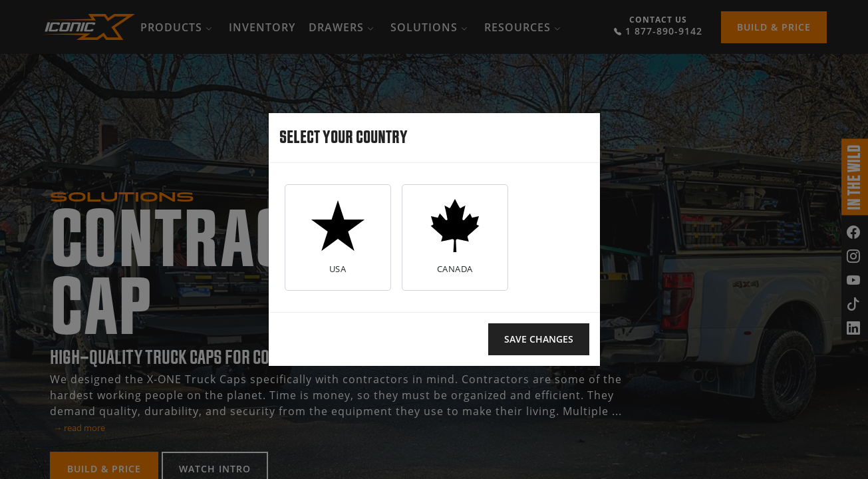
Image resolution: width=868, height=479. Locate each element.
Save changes (539, 339)
